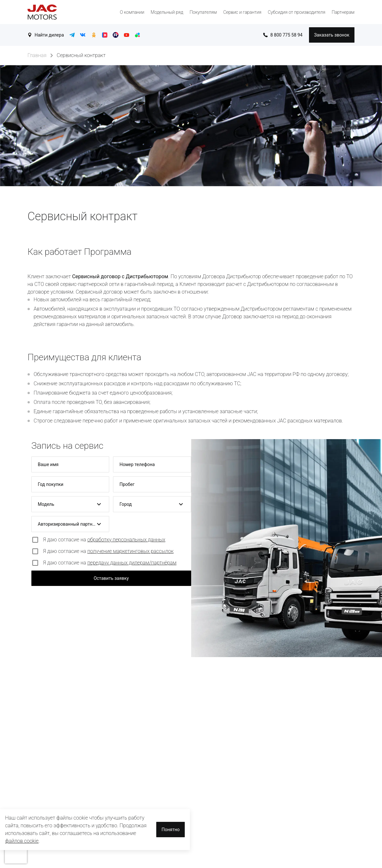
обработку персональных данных (126, 540)
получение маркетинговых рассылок (130, 551)
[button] (70, 504)
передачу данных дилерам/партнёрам (132, 563)
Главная (37, 55)
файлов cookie (22, 841)
